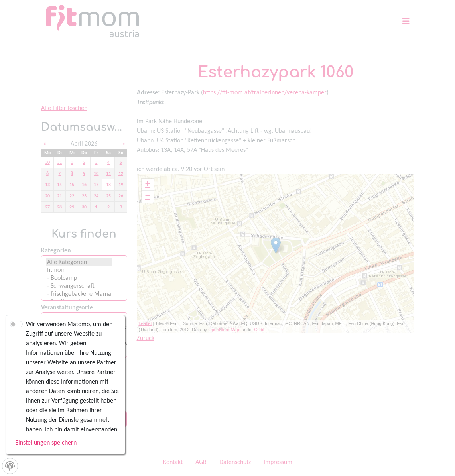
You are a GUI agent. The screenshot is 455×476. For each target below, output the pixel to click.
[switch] (16, 324)
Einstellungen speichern (46, 442)
